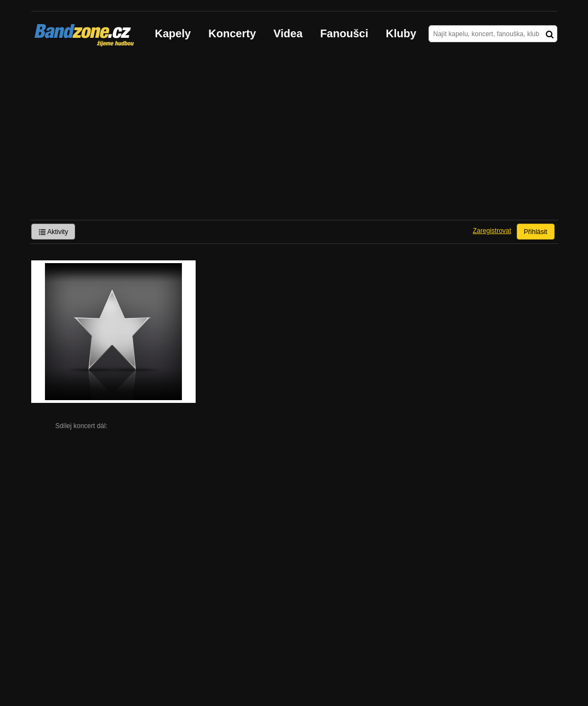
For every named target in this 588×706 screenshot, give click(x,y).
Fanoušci (344, 33)
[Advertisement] (294, 138)
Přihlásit (536, 232)
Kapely (173, 33)
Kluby (401, 33)
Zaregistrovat (492, 231)
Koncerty (232, 33)
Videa (288, 33)
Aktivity (53, 232)
